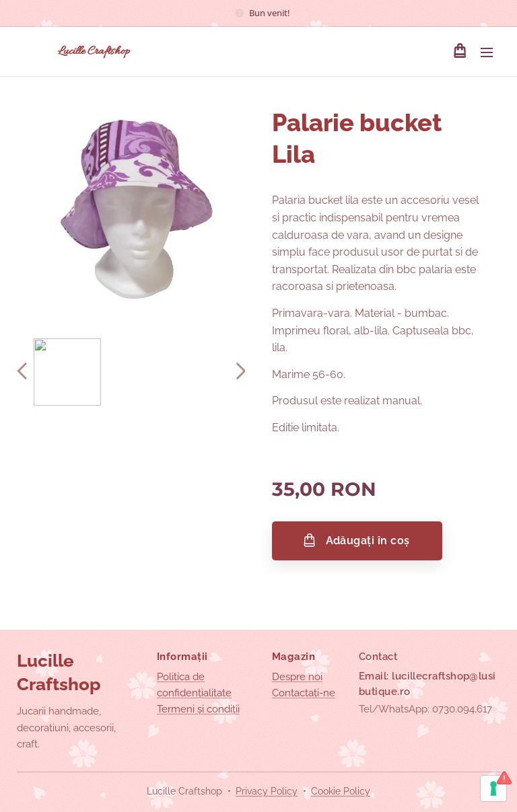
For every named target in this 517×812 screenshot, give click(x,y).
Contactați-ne (304, 693)
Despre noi (297, 677)
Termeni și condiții (198, 709)
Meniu (487, 52)
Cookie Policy (341, 791)
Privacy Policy (267, 791)
